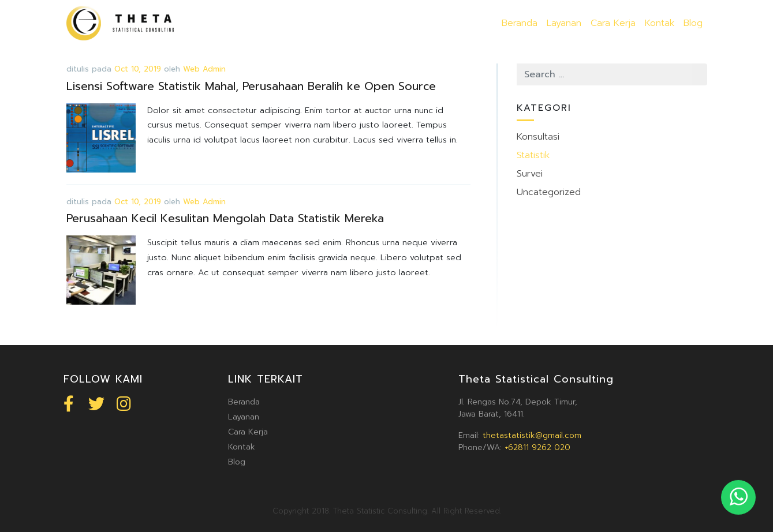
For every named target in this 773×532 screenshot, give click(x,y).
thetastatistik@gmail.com (532, 435)
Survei (530, 174)
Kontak (660, 23)
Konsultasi (538, 137)
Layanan (564, 23)
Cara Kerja (613, 23)
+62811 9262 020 (537, 447)
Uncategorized (549, 192)
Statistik (533, 155)
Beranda (520, 23)
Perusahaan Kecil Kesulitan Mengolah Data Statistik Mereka (225, 218)
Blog (693, 23)
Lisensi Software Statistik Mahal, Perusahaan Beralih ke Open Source (251, 86)
